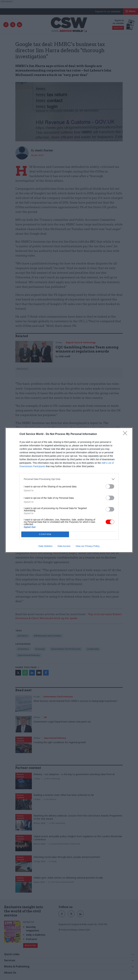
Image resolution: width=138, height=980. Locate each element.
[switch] (110, 486)
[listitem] (69, 479)
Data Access (64, 546)
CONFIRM (45, 534)
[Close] (126, 434)
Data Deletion (45, 546)
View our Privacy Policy (88, 546)
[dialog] (69, 490)
